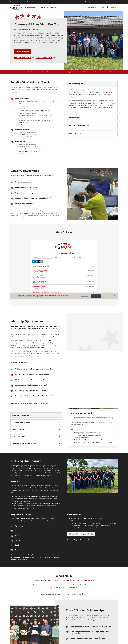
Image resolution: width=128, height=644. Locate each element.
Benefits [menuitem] (30, 72)
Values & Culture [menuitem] (100, 72)
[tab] (36, 415)
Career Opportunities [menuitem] (44, 72)
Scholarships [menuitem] (87, 72)
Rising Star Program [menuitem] (72, 72)
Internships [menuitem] (58, 72)
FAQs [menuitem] (111, 72)
